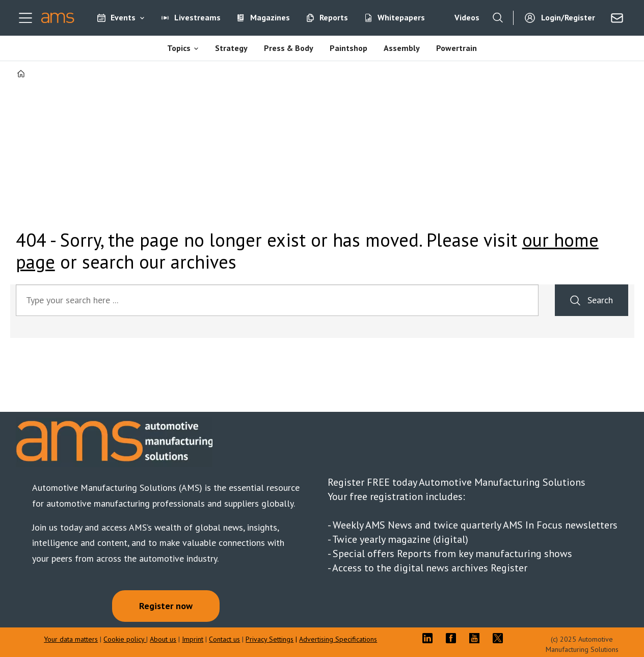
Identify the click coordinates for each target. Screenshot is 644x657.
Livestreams (197, 17)
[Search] (498, 18)
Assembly (402, 48)
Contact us (224, 639)
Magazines (270, 17)
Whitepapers (401, 17)
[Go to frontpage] (58, 18)
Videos (467, 17)
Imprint (193, 639)
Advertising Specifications (338, 639)
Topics (179, 48)
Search (600, 300)
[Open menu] (25, 18)
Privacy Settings (270, 639)
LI (430, 638)
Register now (166, 606)
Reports (334, 17)
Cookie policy (125, 639)
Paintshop (348, 48)
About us (163, 639)
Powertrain (457, 48)
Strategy (231, 48)
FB (453, 638)
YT (477, 638)
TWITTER (500, 638)
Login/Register (568, 17)
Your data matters (71, 639)
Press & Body (289, 48)
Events (123, 17)
